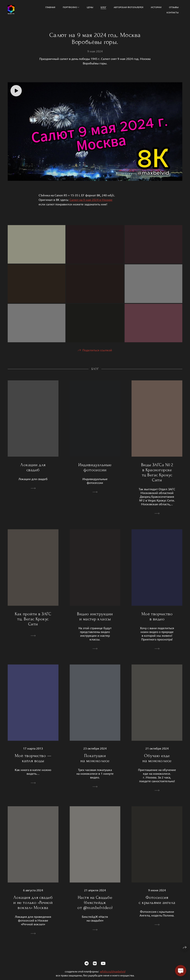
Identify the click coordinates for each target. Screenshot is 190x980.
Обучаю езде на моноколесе (157, 761)
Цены (90, 7)
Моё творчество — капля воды (33, 761)
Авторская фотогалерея (129, 7)
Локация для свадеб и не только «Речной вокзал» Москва (33, 906)
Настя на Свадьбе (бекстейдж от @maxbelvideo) (95, 906)
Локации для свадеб (33, 471)
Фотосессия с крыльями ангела (157, 903)
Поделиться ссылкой (97, 353)
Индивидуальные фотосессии (95, 471)
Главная (50, 7)
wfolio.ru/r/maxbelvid (113, 975)
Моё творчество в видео (157, 619)
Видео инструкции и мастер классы (95, 619)
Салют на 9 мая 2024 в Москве (91, 203)
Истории (156, 7)
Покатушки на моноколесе (95, 761)
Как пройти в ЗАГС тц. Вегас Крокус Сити (33, 622)
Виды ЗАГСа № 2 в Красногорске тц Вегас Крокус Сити (157, 476)
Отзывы (174, 7)
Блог (103, 7)
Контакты (173, 12)
